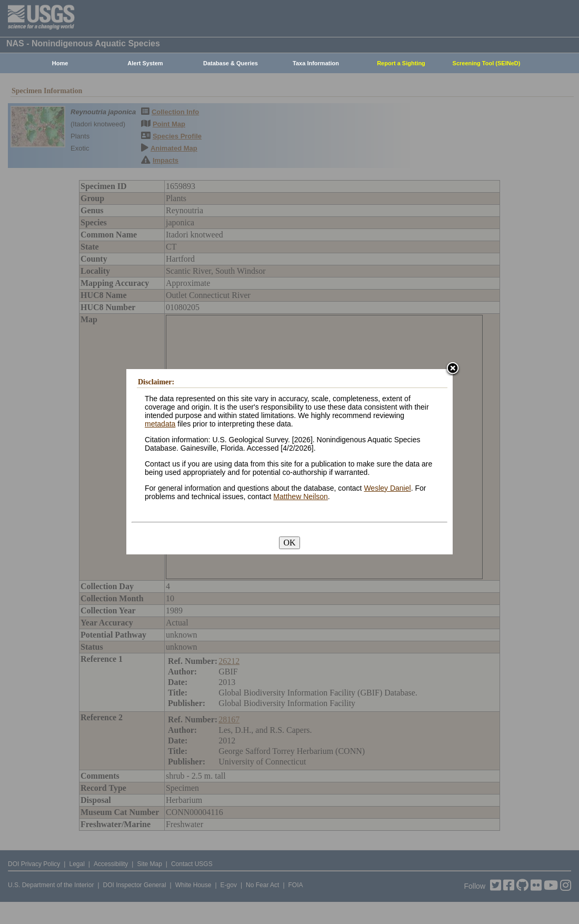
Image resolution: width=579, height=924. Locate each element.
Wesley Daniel (387, 488)
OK (289, 543)
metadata (160, 424)
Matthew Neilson (301, 496)
